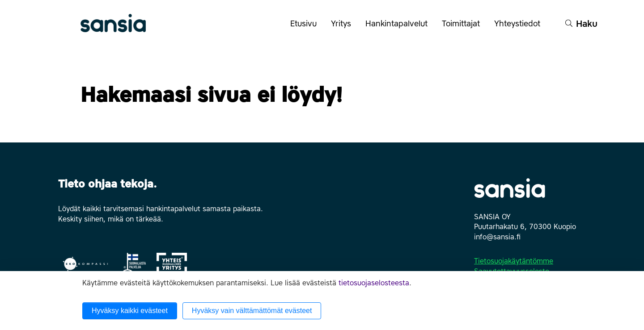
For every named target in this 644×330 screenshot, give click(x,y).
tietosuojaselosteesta (374, 283)
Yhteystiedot (521, 28)
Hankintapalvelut (400, 28)
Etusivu (303, 24)
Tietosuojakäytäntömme (514, 261)
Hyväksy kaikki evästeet (130, 311)
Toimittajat (464, 28)
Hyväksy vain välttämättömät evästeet (252, 311)
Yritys (345, 28)
